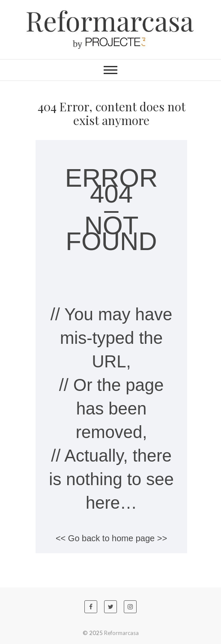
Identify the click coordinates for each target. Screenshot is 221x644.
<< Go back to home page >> (111, 538)
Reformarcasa (121, 633)
